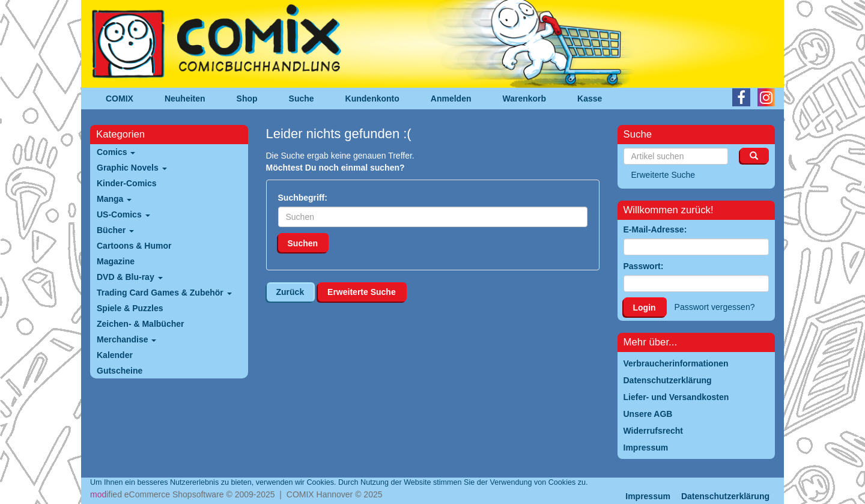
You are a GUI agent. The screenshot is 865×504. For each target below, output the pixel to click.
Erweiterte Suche (362, 292)
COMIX (120, 99)
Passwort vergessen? (715, 307)
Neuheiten (185, 99)
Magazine (116, 261)
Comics (116, 152)
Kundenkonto (372, 99)
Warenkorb (525, 99)
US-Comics (123, 214)
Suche (302, 99)
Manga (114, 199)
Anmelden (451, 99)
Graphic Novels (132, 168)
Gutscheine (120, 371)
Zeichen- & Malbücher (140, 324)
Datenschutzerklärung (725, 496)
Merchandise (126, 339)
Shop (247, 99)
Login (645, 308)
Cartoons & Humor (134, 246)
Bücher (115, 230)
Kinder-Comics (127, 183)
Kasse (590, 99)
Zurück (290, 292)
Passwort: (644, 266)
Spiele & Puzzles (130, 308)
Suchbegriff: (303, 198)
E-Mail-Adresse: (655, 229)
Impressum (648, 496)
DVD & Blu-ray (130, 277)
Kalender (115, 355)
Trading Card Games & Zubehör (164, 293)
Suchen (303, 243)
